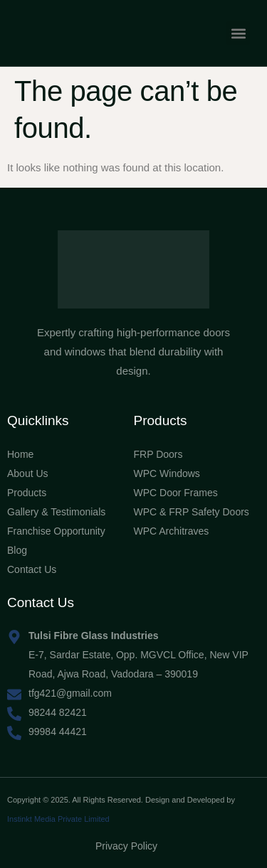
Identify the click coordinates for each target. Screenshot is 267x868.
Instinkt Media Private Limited (58, 819)
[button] (238, 33)
